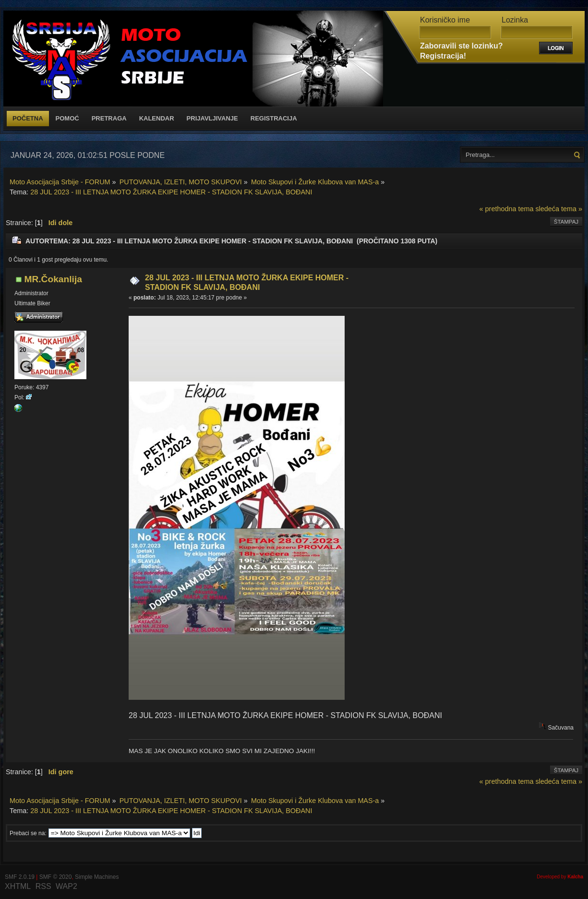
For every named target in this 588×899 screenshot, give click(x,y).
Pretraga (109, 118)
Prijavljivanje (212, 118)
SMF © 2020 (56, 877)
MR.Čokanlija (53, 279)
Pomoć (67, 118)
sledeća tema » (559, 209)
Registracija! (443, 56)
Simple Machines (97, 877)
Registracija (274, 118)
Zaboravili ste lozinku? (461, 46)
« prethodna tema (507, 209)
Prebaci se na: (28, 833)
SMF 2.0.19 (20, 877)
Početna (28, 118)
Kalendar (157, 118)
